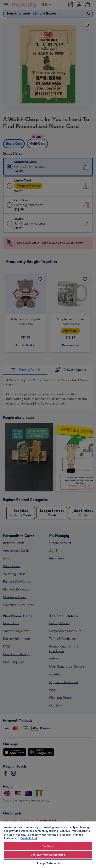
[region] (48, 845)
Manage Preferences (48, 863)
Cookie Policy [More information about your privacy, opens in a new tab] (28, 838)
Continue (48, 846)
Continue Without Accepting (48, 855)
